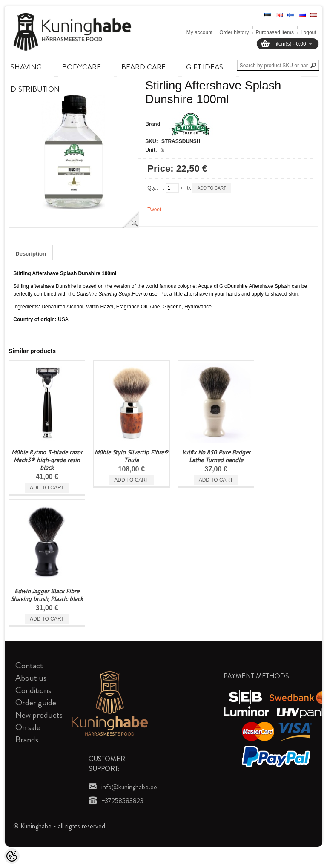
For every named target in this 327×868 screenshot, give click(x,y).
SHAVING (26, 67)
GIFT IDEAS (205, 67)
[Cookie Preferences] (12, 856)
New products (39, 715)
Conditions (33, 690)
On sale (28, 727)
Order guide (36, 703)
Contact (29, 665)
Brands (27, 740)
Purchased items (275, 32)
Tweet (154, 210)
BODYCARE (82, 67)
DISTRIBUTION (35, 89)
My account (199, 32)
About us (31, 678)
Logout (308, 32)
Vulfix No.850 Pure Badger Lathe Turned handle (216, 456)
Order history (234, 32)
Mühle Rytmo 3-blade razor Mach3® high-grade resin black (47, 460)
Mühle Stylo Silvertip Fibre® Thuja (131, 456)
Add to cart (212, 188)
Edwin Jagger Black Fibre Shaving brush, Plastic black (47, 595)
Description (31, 254)
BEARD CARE (143, 67)
